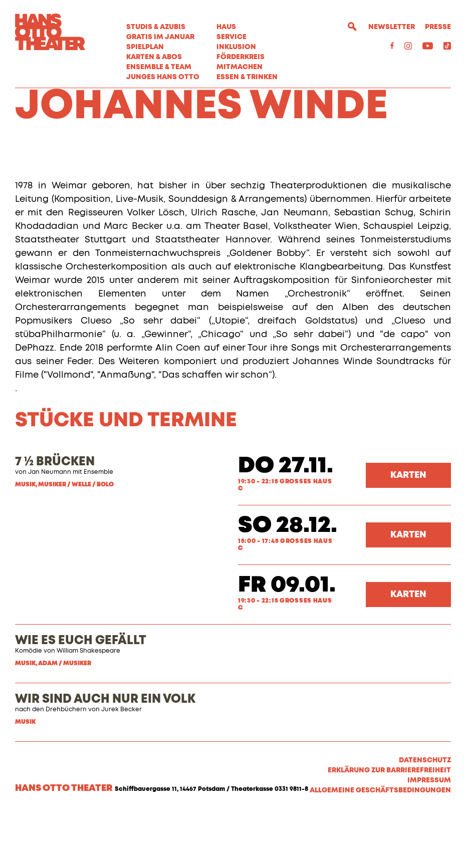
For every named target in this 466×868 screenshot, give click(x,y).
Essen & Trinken (247, 77)
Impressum (429, 834)
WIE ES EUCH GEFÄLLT (81, 694)
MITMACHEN (240, 67)
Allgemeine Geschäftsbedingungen (380, 844)
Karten (408, 529)
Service (231, 37)
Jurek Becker (122, 763)
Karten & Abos (154, 57)
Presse (438, 27)
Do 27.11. (286, 520)
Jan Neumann (50, 526)
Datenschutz (425, 814)
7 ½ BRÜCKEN (55, 515)
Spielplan (145, 47)
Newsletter (392, 27)
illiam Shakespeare (91, 705)
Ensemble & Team (159, 67)
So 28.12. (288, 579)
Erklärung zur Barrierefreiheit (389, 824)
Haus (226, 27)
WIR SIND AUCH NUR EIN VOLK (105, 753)
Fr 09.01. (287, 639)
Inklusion (236, 47)
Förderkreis (241, 57)
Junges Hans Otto (163, 77)
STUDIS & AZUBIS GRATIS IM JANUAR (160, 32)
